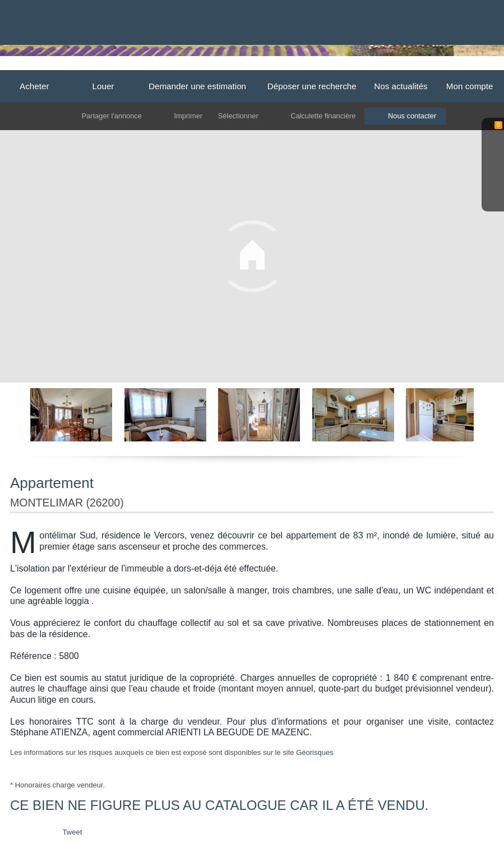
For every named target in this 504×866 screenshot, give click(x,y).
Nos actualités (401, 86)
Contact (477, 66)
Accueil (148, 66)
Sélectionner (238, 116)
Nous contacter (413, 116)
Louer (103, 86)
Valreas (377, 66)
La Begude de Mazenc (245, 66)
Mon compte (470, 86)
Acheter (34, 86)
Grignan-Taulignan (322, 66)
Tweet (73, 832)
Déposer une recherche (312, 86)
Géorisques (315, 752)
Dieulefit (185, 66)
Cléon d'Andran (426, 66)
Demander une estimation (197, 86)
